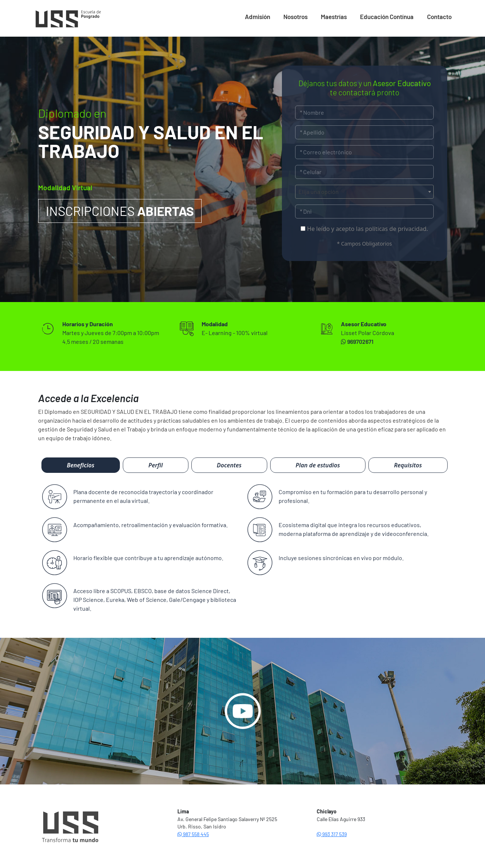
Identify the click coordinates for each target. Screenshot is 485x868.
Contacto (439, 16)
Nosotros (295, 16)
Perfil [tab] (156, 465)
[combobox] (365, 192)
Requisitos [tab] (408, 465)
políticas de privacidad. (397, 229)
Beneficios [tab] (80, 465)
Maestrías (334, 16)
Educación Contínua (387, 16)
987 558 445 (193, 834)
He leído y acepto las (364, 229)
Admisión (258, 16)
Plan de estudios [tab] (318, 465)
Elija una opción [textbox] (319, 192)
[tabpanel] (243, 552)
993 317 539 (332, 834)
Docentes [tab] (229, 465)
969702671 (357, 341)
